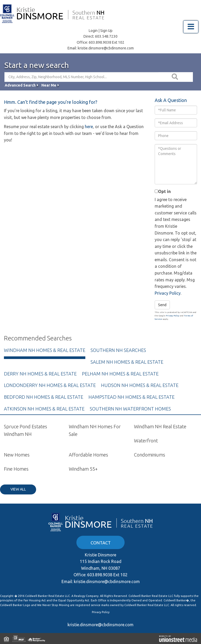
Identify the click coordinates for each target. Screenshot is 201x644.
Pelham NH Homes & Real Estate (120, 374)
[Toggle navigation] (191, 27)
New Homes (17, 455)
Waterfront (146, 441)
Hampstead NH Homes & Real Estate (132, 397)
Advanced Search (20, 85)
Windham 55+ (83, 469)
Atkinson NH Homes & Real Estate (44, 409)
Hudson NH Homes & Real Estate (140, 385)
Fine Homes (16, 469)
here (89, 127)
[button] (176, 77)
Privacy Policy (168, 293)
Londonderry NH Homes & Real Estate (50, 385)
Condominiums (150, 455)
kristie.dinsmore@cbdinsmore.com (106, 48)
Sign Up (106, 31)
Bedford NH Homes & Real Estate (44, 397)
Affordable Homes (88, 455)
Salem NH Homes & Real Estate (127, 362)
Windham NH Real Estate (160, 426)
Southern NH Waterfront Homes (130, 409)
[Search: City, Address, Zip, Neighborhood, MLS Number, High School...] (81, 77)
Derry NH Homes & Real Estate (40, 374)
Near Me (49, 85)
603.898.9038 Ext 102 (107, 42)
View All (18, 489)
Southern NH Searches (118, 350)
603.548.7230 (106, 36)
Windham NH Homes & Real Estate (45, 350)
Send (162, 305)
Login (93, 31)
